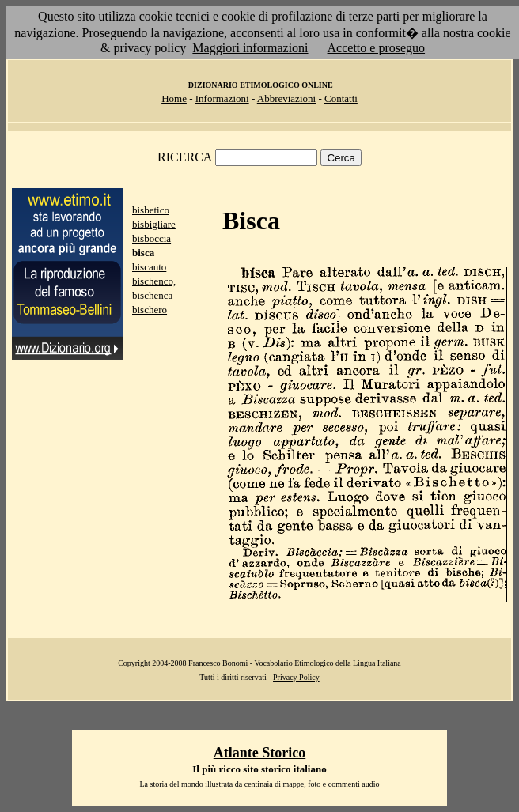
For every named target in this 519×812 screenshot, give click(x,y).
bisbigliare (154, 224)
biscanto (149, 267)
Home (174, 98)
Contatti (341, 98)
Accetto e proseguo (377, 48)
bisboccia (152, 238)
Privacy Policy (296, 677)
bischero (150, 310)
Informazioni (222, 98)
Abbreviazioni (286, 98)
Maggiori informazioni (250, 48)
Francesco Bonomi (218, 663)
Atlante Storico (259, 753)
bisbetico (151, 210)
